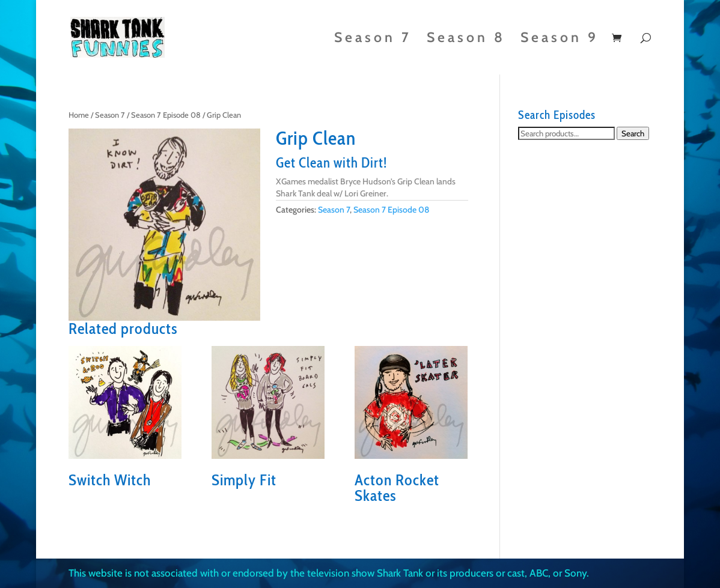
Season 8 (466, 39)
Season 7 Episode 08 (166, 115)
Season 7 (373, 39)
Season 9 (560, 39)
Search (633, 133)
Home (79, 115)
